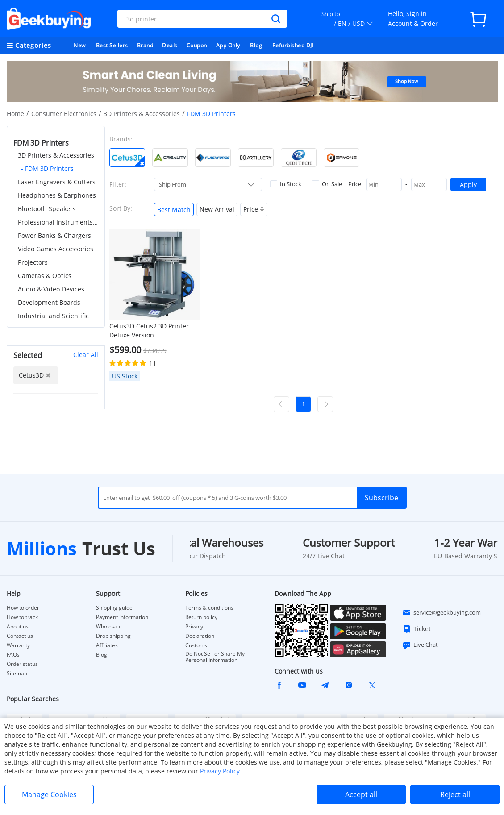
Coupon (197, 45)
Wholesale (109, 627)
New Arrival (217, 209)
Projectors (33, 262)
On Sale (327, 184)
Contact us (20, 636)
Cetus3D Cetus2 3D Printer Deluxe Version (149, 331)
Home (15, 114)
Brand (145, 45)
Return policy (201, 617)
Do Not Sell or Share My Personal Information (215, 657)
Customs (196, 645)
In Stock (286, 184)
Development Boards (49, 302)
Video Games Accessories (56, 249)
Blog (256, 45)
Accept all (361, 794)
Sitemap (17, 673)
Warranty (18, 645)
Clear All (86, 355)
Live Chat (420, 645)
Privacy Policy (220, 771)
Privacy (194, 627)
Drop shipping (113, 636)
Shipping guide (114, 608)
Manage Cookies (49, 794)
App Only (228, 45)
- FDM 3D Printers (47, 168)
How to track (22, 617)
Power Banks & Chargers (54, 235)
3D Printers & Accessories (142, 114)
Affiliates (107, 645)
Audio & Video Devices (51, 289)
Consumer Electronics (64, 114)
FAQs (13, 655)
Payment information (122, 617)
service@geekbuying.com (442, 613)
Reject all (455, 794)
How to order (23, 608)
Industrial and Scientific (53, 316)
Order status (22, 664)
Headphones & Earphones (57, 195)
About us (18, 627)
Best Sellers (112, 45)
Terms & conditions (209, 608)
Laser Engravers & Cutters (57, 182)
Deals (170, 45)
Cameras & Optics (45, 276)
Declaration (200, 636)
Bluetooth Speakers (47, 209)
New (80, 45)
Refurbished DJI (293, 45)
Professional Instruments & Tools (58, 222)
